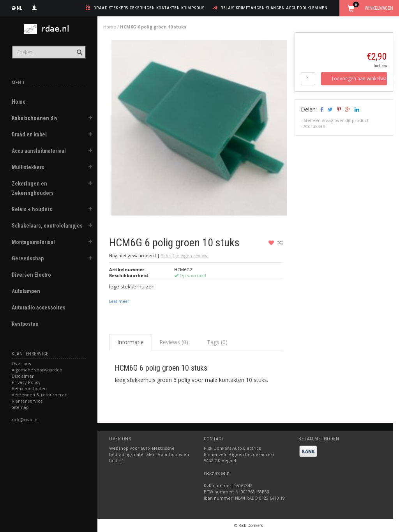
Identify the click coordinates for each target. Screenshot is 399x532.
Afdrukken (314, 126)
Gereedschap (28, 258)
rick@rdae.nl (25, 420)
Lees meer (119, 301)
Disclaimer (23, 376)
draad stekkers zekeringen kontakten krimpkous (149, 8)
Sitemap (20, 407)
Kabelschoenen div (35, 118)
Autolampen (26, 291)
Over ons (21, 363)
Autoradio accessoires (39, 308)
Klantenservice (27, 401)
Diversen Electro (31, 275)
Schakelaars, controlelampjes (47, 226)
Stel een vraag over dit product (336, 120)
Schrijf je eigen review (184, 255)
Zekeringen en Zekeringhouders (33, 188)
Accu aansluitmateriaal (39, 151)
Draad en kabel (29, 134)
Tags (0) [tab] (217, 342)
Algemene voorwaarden (37, 370)
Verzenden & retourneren (40, 395)
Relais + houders (32, 209)
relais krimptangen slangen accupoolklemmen (274, 8)
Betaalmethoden (29, 388)
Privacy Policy (26, 382)
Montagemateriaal (33, 242)
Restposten (25, 324)
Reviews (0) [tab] (174, 342)
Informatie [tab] (131, 342)
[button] (90, 119)
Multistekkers (28, 167)
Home (19, 102)
